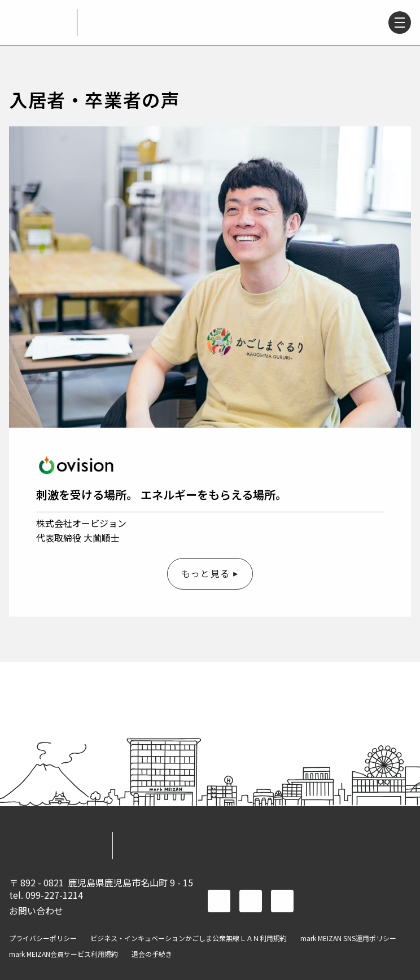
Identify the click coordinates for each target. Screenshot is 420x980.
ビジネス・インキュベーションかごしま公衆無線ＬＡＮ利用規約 (189, 938)
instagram (282, 901)
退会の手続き (152, 954)
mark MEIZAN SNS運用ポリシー (348, 938)
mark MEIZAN (38, 23)
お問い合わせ (36, 911)
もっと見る (205, 573)
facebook (219, 901)
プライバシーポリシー (43, 938)
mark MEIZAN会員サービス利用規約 (64, 954)
